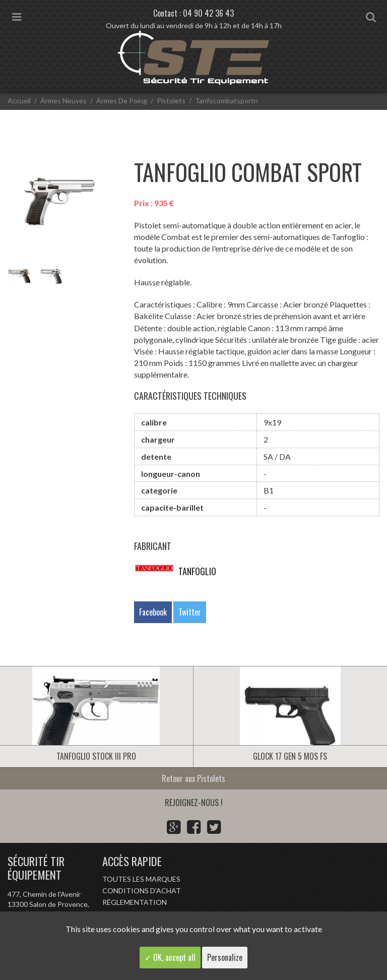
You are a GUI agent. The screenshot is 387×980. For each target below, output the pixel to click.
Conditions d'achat (142, 891)
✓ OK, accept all (170, 957)
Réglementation (135, 902)
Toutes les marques (141, 879)
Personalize (225, 957)
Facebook (153, 612)
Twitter (190, 612)
